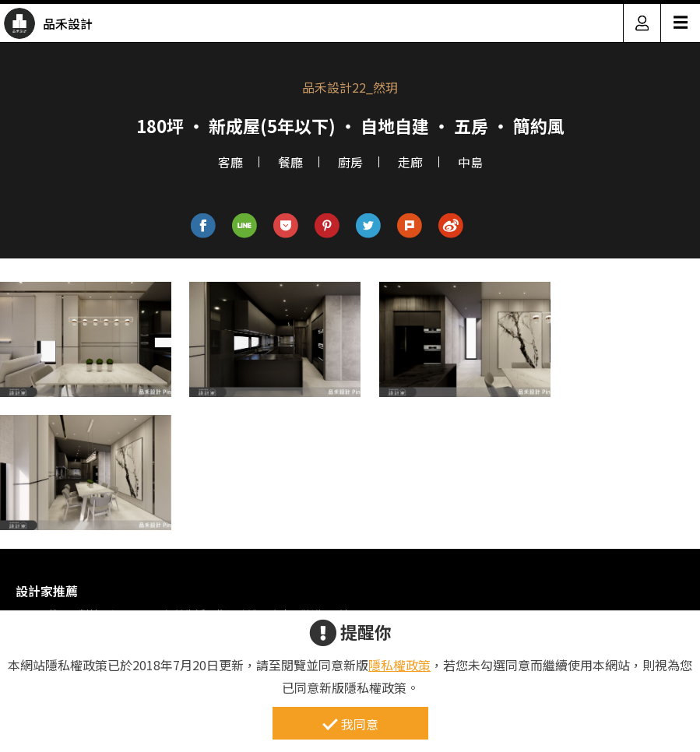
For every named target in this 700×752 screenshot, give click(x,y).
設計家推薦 (47, 591)
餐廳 (290, 162)
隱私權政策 (399, 665)
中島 (470, 162)
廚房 (350, 162)
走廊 (410, 162)
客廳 (230, 162)
